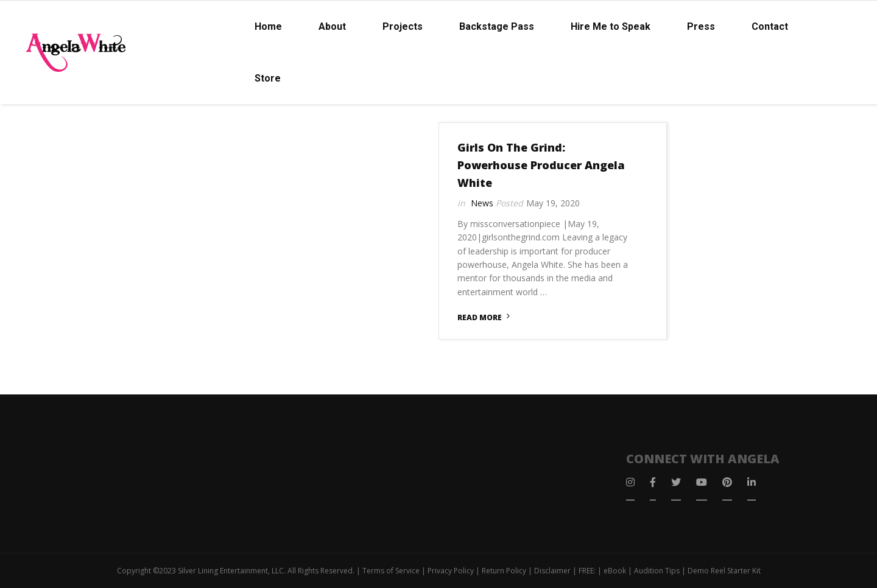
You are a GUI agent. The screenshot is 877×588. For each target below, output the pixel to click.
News (482, 203)
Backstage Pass (497, 26)
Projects (403, 26)
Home (268, 26)
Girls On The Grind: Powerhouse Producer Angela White (541, 165)
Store (268, 78)
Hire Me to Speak (611, 26)
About (332, 26)
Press (701, 26)
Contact (770, 26)
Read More (480, 317)
